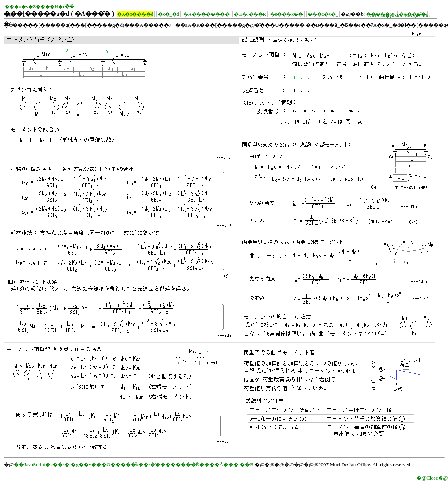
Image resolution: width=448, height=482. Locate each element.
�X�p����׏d (135, 14)
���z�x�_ (323, 14)
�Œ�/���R (250, 14)
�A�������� (207, 14)
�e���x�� (287, 14)
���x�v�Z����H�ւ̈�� (39, 7)
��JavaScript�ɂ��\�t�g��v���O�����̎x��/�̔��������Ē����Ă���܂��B (134, 465)
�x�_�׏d (169, 14)
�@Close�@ (432, 478)
